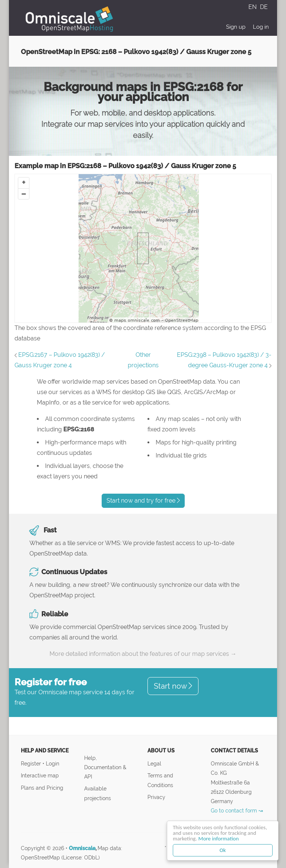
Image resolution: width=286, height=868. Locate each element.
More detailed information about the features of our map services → (143, 654)
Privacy (156, 797)
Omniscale (82, 848)
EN (253, 7)
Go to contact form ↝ (237, 810)
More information (219, 839)
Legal (154, 763)
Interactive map (40, 775)
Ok (223, 850)
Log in (261, 27)
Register (32, 763)
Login (53, 763)
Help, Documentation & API (105, 767)
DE (264, 7)
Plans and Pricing (42, 788)
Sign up (236, 27)
